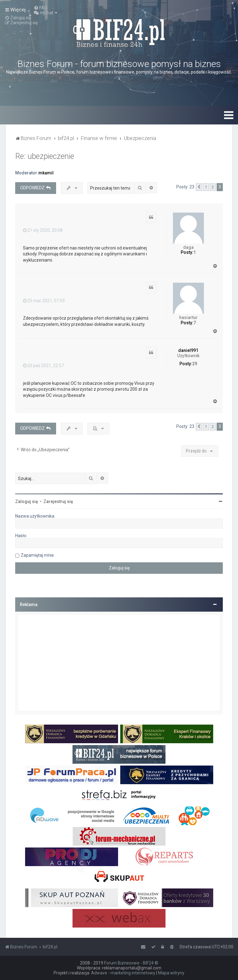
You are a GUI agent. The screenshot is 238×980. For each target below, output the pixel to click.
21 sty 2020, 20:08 (43, 230)
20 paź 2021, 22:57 (43, 366)
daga (188, 247)
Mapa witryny (171, 973)
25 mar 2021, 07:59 (44, 301)
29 (195, 364)
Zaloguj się (27, 501)
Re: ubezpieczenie (45, 156)
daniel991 (188, 350)
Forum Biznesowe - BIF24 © (131, 963)
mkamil (46, 173)
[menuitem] (41, 8)
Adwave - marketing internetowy (123, 973)
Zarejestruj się (58, 501)
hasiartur (188, 317)
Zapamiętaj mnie (37, 555)
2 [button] (213, 187)
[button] (199, 187)
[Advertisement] (119, 663)
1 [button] (206, 187)
